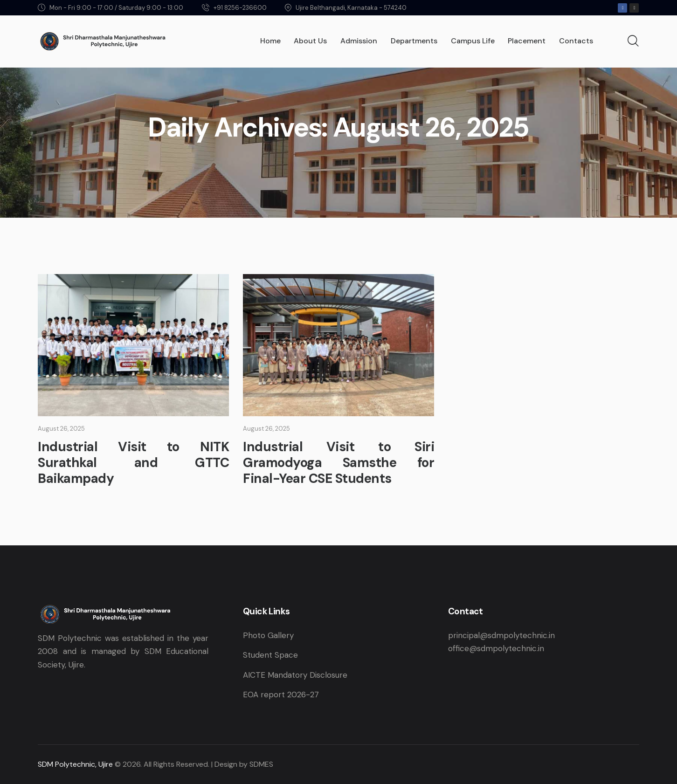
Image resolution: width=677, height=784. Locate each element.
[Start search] (633, 41)
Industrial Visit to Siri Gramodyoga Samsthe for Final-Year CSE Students (338, 463)
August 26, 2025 (61, 429)
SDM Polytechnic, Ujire (75, 764)
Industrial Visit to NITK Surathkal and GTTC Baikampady (133, 463)
